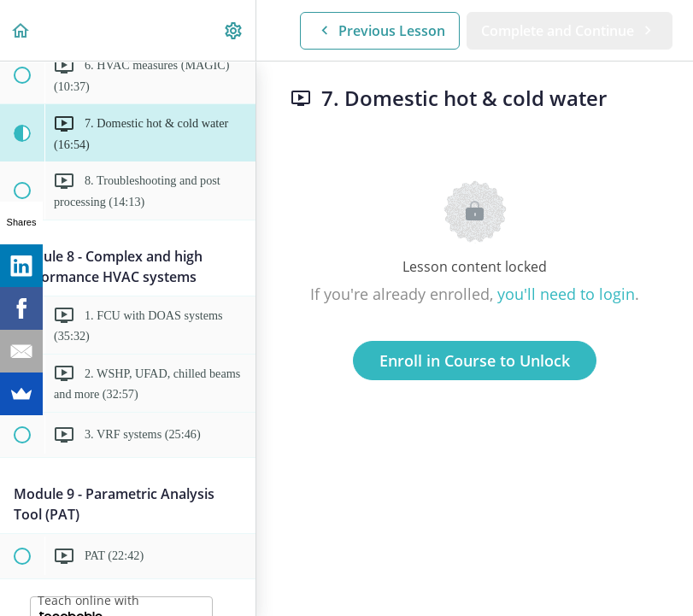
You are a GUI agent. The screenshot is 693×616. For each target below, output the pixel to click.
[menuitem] (234, 30)
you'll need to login (566, 294)
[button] (21, 30)
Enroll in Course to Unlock (475, 361)
